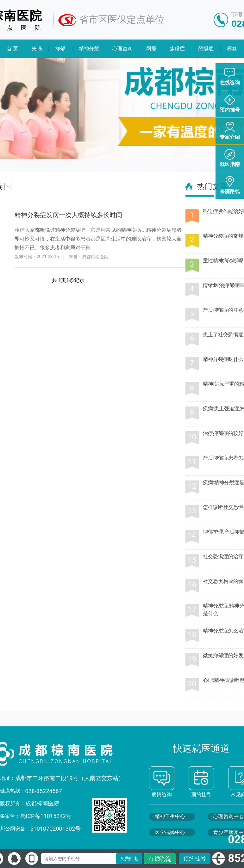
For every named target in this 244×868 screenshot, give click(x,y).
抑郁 (60, 49)
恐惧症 (206, 49)
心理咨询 (123, 49)
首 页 (12, 49)
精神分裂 (89, 49)
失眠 (37, 49)
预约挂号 (195, 858)
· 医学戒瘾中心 (169, 832)
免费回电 (129, 859)
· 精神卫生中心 (169, 816)
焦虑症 (178, 49)
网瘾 (151, 49)
